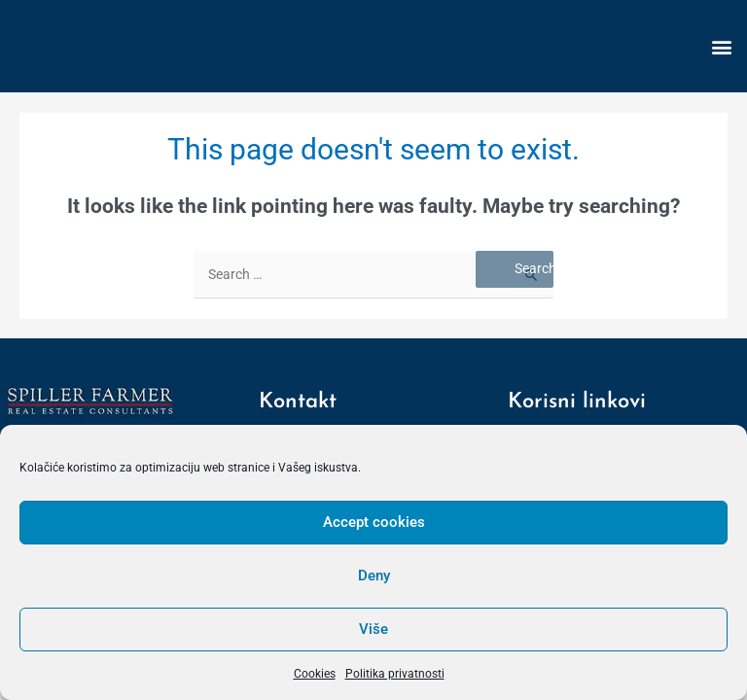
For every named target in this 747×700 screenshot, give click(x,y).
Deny (374, 576)
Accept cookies (374, 522)
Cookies (315, 674)
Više (373, 629)
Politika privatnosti (395, 674)
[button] (721, 46)
